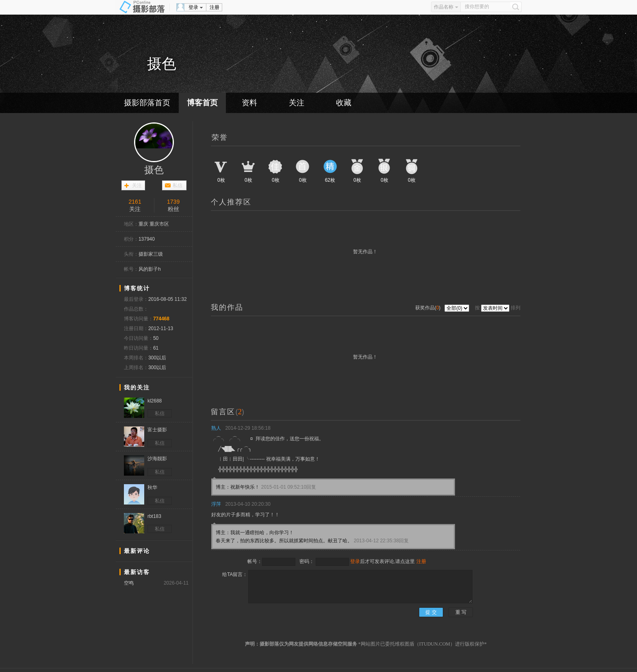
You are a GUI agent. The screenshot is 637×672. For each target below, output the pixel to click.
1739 (173, 202)
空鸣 (129, 583)
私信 (178, 185)
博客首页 (202, 103)
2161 (135, 202)
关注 (297, 103)
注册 (214, 7)
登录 (193, 7)
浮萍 (216, 504)
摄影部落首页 (147, 103)
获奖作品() (429, 308)
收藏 (344, 103)
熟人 (216, 428)
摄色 (154, 170)
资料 (249, 103)
